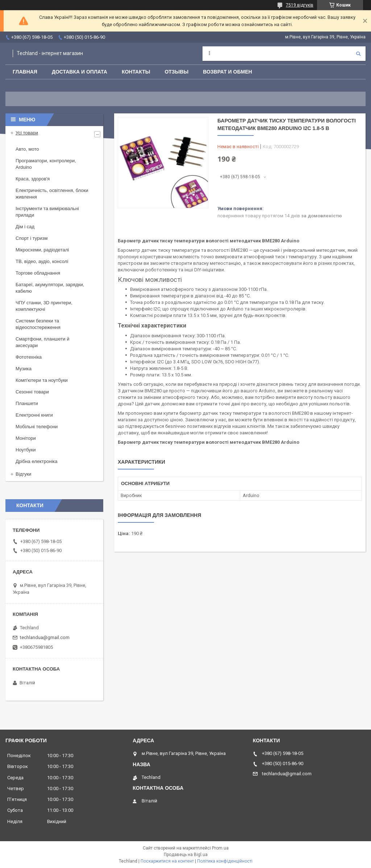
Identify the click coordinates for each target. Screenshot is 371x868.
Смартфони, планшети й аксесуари (42, 342)
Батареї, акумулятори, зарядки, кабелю (50, 288)
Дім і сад (25, 227)
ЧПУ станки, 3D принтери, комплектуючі (44, 306)
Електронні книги (34, 415)
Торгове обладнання (38, 273)
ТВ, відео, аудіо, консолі (42, 261)
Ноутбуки (26, 450)
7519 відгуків (300, 5)
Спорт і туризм (32, 238)
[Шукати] (358, 54)
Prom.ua (220, 848)
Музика (24, 369)
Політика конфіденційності (225, 861)
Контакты (136, 72)
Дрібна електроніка (37, 461)
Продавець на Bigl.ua (186, 855)
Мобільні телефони (37, 427)
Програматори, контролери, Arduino (46, 164)
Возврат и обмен (228, 72)
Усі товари (27, 133)
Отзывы (176, 72)
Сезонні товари (32, 392)
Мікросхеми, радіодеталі (42, 250)
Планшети (27, 403)
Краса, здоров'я (33, 179)
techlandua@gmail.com (45, 637)
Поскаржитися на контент (167, 861)
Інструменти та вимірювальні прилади (47, 212)
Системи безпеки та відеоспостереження (38, 324)
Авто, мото (27, 149)
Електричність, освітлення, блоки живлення (52, 194)
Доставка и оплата (80, 72)
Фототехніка (29, 357)
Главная (25, 72)
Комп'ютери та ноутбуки (42, 380)
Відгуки (23, 474)
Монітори (26, 438)
